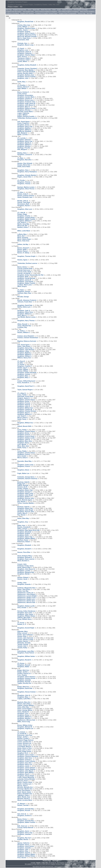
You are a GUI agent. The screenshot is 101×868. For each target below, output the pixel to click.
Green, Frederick (23, 123)
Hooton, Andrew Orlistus (26, 196)
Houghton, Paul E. (24, 774)
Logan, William (23, 115)
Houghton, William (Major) (26, 538)
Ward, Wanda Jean (24, 797)
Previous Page (82, 13)
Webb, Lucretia (23, 135)
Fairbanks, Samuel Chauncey (27, 479)
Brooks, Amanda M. (24, 527)
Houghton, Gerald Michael (26, 278)
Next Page (89, 13)
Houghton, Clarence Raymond (28, 756)
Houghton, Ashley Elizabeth (27, 65)
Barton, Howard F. (24, 248)
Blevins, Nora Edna (24, 704)
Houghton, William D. (25, 314)
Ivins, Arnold (22, 456)
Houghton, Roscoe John (26, 498)
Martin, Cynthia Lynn (25, 784)
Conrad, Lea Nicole (24, 273)
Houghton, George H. (25, 492)
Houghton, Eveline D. (25, 816)
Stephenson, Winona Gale (26, 602)
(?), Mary (20, 158)
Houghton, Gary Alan (25, 763)
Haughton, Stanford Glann (26, 28)
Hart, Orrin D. (22, 814)
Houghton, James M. (24, 280)
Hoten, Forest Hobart (25, 709)
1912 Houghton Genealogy (81, 10)
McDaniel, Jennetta (24, 643)
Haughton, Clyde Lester (26, 465)
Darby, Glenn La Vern (25, 748)
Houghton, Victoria (24, 853)
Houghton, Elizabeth (24, 532)
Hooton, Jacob (22, 579)
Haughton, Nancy (23, 443)
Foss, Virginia (22, 675)
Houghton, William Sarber (26, 656)
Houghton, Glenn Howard (26, 677)
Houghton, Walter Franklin (26, 219)
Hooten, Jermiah (23, 805)
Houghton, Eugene (24, 32)
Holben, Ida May (23, 244)
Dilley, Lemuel (22, 529)
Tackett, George (23, 644)
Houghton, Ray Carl (24, 838)
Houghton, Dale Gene (25, 758)
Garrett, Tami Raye (24, 202)
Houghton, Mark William (26, 773)
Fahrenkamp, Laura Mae (26, 651)
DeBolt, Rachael (23, 485)
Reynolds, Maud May (25, 461)
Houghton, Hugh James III (26, 103)
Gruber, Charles (23, 489)
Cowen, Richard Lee (24, 743)
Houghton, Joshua (24, 374)
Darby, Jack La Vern (24, 750)
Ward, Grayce (22, 286)
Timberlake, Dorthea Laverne (27, 118)
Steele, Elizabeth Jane (25, 197)
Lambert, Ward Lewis (25, 285)
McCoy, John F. (23, 786)
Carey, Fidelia (22, 395)
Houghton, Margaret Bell (26, 572)
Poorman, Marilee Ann (25, 789)
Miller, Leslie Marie (24, 231)
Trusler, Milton (22, 61)
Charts (54, 10)
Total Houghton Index (28, 12)
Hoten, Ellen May (23, 518)
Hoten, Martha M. (23, 712)
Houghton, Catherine (25, 53)
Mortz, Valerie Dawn (24, 239)
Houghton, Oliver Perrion (26, 189)
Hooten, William (23, 369)
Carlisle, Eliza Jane (24, 25)
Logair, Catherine (23, 113)
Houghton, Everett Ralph (26, 628)
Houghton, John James (25, 614)
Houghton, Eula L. (24, 535)
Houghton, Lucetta (24, 571)
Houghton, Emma (23, 125)
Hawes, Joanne (23, 30)
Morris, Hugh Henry (24, 38)
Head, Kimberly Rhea (25, 556)
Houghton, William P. (25, 354)
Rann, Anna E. (22, 57)
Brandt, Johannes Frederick (27, 300)
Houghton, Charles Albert (26, 55)
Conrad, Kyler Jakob (24, 272)
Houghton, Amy (23, 522)
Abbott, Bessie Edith (24, 426)
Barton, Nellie (22, 250)
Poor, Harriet (22, 858)
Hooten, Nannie (23, 641)
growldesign (66, 867)
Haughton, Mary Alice (25, 441)
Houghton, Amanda (24, 584)
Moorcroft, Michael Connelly (27, 36)
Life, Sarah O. (22, 222)
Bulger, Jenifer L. (23, 672)
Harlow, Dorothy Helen (25, 73)
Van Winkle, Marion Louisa (27, 317)
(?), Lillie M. (21, 213)
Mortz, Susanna (23, 238)
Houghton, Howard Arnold (26, 678)
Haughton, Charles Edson (26, 400)
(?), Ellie (20, 363)
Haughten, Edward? (24, 140)
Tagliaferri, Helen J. (24, 795)
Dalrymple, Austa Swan (25, 396)
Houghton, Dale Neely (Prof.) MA (29, 530)
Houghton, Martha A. (25, 143)
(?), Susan (21, 623)
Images (59, 10)
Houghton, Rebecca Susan (27, 108)
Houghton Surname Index (20, 10)
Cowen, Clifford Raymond (26, 381)
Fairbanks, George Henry (26, 477)
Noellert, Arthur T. (23, 227)
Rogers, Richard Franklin (26, 116)
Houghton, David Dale (25, 305)
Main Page (9, 10)
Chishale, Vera (22, 43)
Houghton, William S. (25, 130)
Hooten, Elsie (22, 636)
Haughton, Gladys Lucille (26, 438)
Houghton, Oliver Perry (25, 312)
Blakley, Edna (22, 153)
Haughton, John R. (24, 406)
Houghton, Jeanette (24, 680)
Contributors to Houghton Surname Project (46, 13)
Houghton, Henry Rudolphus (27, 172)
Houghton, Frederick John (26, 102)
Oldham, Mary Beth (24, 618)
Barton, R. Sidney (23, 253)
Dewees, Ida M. (23, 487)
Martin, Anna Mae (23, 224)
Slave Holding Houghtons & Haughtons (68, 12)
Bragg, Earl (21, 484)
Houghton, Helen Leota (25, 493)
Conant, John (22, 564)
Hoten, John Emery (24, 346)
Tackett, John (22, 646)
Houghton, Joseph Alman (26, 218)
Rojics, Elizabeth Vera (25, 794)
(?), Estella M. (22, 734)
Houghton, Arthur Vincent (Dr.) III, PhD (30, 275)
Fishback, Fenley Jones (26, 566)
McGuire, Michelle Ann (25, 787)
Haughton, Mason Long (25, 45)
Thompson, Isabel (24, 60)
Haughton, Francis (24, 403)
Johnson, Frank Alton (25, 302)
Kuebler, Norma (23, 839)
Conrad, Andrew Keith (25, 269)
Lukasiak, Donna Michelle (26, 779)
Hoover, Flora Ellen (24, 552)
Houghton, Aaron (23, 831)
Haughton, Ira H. (23, 753)
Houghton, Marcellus (25, 160)
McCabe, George (23, 297)
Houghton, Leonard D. (25, 155)
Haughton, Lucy (23, 50)
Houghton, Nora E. (24, 413)
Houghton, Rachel (24, 206)
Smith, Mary (22, 82)
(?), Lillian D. (22, 393)
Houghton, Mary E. (24, 107)
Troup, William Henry (25, 619)
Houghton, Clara (23, 170)
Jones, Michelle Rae (24, 326)
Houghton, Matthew (24, 128)
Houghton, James (23, 766)
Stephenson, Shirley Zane (26, 601)
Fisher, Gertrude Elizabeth (26, 72)
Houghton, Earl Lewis (25, 613)
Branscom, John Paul (25, 735)
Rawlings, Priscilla (24, 148)
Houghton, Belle (23, 277)
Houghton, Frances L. (25, 760)
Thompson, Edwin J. (24, 58)
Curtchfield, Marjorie (24, 747)
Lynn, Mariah (22, 444)
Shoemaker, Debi (23, 40)
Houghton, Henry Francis (26, 33)
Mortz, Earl (21, 236)
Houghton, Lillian (23, 351)
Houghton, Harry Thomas (26, 321)
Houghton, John (23, 78)
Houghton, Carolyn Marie (26, 97)
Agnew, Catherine (24, 843)
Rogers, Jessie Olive (25, 177)
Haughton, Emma (23, 401)
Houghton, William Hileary (26, 616)
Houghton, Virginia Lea (25, 728)
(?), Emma (21, 364)
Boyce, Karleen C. (24, 92)
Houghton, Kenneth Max (26, 809)
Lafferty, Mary (22, 234)
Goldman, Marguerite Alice (27, 588)
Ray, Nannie (21, 502)
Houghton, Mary (23, 376)
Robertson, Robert (24, 542)
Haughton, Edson (23, 470)
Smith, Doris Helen (24, 167)
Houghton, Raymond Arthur (27, 35)
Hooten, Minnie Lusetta (25, 640)
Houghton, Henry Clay (25, 126)
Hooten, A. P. (22, 624)
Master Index (36, 10)
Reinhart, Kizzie (23, 540)
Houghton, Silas (23, 851)
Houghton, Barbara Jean (26, 75)
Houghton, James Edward (26, 768)
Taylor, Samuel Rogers (25, 390)
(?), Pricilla (21, 180)
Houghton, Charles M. (25, 409)
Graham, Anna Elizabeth (26, 336)
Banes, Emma (22, 267)
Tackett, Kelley (22, 648)
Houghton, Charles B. (25, 99)
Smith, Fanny (22, 419)
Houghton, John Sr (24, 695)
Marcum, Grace (23, 781)
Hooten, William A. (24, 332)
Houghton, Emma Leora (26, 100)
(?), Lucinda (22, 138)
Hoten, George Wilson (25, 710)
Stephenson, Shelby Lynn (26, 599)
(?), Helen (21, 290)
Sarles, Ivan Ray (23, 591)
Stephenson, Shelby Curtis (27, 598)
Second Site (48, 867)
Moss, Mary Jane (23, 446)
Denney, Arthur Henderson (27, 611)
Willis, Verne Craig (24, 722)
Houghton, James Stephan (27, 769)
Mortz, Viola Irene (23, 241)
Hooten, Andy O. (23, 194)
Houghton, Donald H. (25, 549)
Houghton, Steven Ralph (26, 776)
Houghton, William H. (25, 221)
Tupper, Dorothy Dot (24, 683)
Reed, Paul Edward (24, 790)
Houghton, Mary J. (24, 377)
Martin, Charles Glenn (25, 782)
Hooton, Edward (23, 577)
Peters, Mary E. (23, 513)
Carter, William (22, 27)
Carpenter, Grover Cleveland (27, 68)
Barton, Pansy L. (23, 251)
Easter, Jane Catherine (25, 635)
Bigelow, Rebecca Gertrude (27, 341)
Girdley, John (22, 583)
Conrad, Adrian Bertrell (25, 828)
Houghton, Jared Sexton (26, 846)
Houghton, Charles (24, 216)
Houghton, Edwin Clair (25, 490)
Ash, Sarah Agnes (24, 122)
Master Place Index (46, 10)
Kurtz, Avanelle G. (24, 383)
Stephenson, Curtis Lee (25, 593)
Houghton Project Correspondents (68, 13)
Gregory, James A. (24, 398)
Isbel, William (22, 88)
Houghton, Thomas (24, 182)
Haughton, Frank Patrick (26, 653)
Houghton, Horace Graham (27, 77)
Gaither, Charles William (26, 705)
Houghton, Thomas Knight (26, 256)
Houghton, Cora (23, 714)
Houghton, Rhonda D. (25, 557)
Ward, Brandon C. (24, 561)
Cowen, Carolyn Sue (24, 742)
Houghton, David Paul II (26, 386)
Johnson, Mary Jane (24, 293)
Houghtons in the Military (13, 13)
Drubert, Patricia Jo (24, 673)
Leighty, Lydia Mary (24, 699)
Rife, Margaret (22, 133)
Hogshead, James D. (25, 52)
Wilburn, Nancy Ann (24, 358)
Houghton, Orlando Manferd (27, 175)
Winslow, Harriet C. (24, 799)
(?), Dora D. (21, 361)
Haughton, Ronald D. (25, 660)
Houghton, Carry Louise (26, 755)
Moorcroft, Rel (22, 226)
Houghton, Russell (24, 665)
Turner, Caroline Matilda (26, 503)
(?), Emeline (22, 85)
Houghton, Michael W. (25, 727)
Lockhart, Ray (22, 327)
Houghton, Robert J (24, 497)
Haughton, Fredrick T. (25, 366)
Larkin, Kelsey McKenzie (26, 777)
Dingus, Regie (22, 214)
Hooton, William (23, 371)
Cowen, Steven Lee (24, 745)
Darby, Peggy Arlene (24, 751)
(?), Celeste (21, 732)
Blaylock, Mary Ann (24, 702)
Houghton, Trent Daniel (25, 282)
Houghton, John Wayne (25, 771)
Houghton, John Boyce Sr (26, 105)
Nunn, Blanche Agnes (25, 500)
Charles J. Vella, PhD (42, 863)
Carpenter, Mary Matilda (26, 70)
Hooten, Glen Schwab (25, 163)
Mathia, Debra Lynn (24, 307)
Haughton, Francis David (26, 436)
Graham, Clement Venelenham (28, 338)
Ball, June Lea (22, 826)
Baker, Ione (21, 525)
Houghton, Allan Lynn (25, 209)
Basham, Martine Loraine (26, 187)
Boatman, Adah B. (24, 482)
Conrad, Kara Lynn (24, 270)
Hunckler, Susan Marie (25, 112)
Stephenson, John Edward (26, 594)
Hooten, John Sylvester (25, 638)
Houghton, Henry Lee (25, 764)
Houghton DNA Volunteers (27, 13)
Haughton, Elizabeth (24, 545)
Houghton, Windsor (24, 110)
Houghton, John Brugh (25, 495)
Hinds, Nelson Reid (24, 567)
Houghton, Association (25, 95)
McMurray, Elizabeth (24, 131)
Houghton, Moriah (24, 574)
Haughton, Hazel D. (24, 405)
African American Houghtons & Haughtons (46, 12)
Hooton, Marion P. (24, 87)
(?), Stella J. (21, 331)
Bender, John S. (23, 201)
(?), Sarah (21, 48)
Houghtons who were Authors (14, 12)
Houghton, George (24, 292)
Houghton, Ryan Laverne (26, 559)
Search (30, 10)
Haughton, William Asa (25, 408)
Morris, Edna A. (23, 418)
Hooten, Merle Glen (24, 165)
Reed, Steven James (24, 792)
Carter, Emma (22, 94)
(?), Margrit (21, 804)
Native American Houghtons (87, 12)
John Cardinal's (43, 867)
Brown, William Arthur (25, 725)
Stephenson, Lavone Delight (27, 596)
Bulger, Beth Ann (23, 670)
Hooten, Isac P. (23, 368)
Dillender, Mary (23, 631)
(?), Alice (20, 192)
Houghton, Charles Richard (27, 411)
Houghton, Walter (23, 667)
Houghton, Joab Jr (24, 311)
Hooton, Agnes (23, 260)
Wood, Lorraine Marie (25, 800)
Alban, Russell (22, 324)
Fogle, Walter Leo (23, 473)
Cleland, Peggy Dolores (25, 740)
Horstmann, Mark (23, 204)
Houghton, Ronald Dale (25, 22)
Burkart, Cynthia (23, 738)
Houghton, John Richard (26, 350)
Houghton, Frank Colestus (26, 761)
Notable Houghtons (67, 10)
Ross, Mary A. (22, 315)
